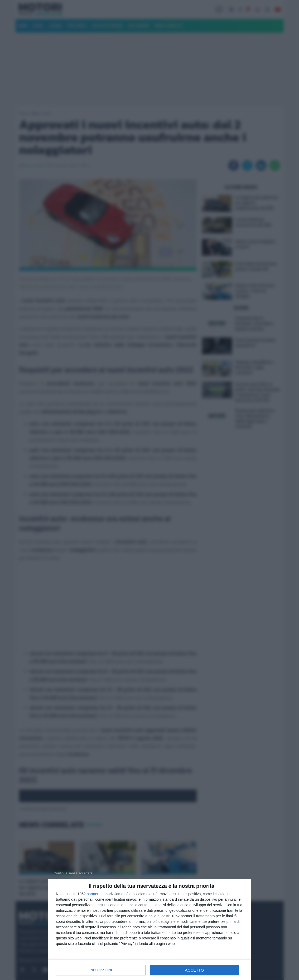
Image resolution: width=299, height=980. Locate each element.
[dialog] (149, 930)
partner (93, 894)
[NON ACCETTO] (73, 873)
